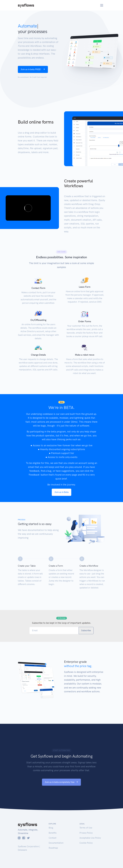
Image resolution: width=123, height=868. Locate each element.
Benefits (53, 833)
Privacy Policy (86, 833)
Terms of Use (86, 828)
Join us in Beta (61, 492)
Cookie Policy (86, 843)
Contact (53, 838)
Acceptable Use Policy (90, 838)
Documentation (56, 843)
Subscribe (86, 630)
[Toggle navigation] (102, 5)
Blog (51, 828)
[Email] (54, 630)
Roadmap (53, 848)
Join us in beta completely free (61, 782)
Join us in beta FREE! (33, 69)
